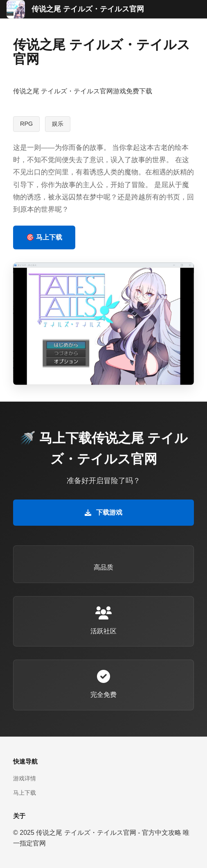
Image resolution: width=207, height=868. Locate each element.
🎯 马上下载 (44, 237)
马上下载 (25, 793)
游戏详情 (25, 778)
